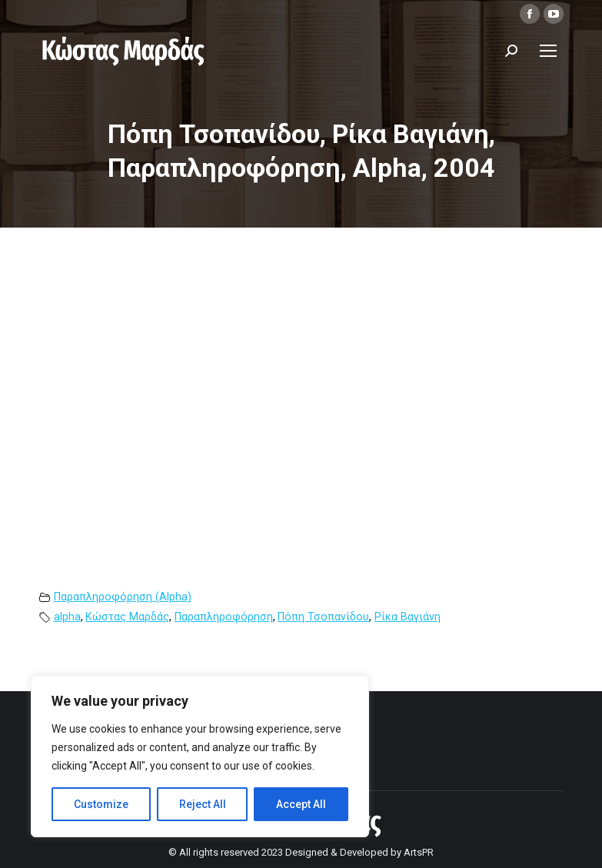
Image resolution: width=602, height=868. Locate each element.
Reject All (203, 804)
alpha (67, 617)
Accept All (301, 804)
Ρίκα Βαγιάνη (407, 617)
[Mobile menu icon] (548, 51)
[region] (200, 757)
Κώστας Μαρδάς (127, 617)
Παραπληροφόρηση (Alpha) (123, 597)
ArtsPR (419, 852)
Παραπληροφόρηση (224, 617)
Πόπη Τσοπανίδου (323, 617)
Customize (101, 804)
